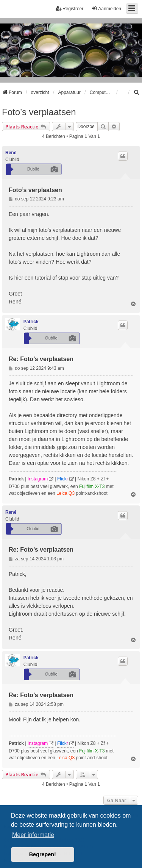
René (11, 153)
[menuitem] (137, 92)
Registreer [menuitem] (69, 9)
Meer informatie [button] (33, 835)
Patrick (31, 322)
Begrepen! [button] (43, 854)
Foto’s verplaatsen (39, 112)
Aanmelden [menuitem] (106, 9)
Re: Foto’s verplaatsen (41, 359)
